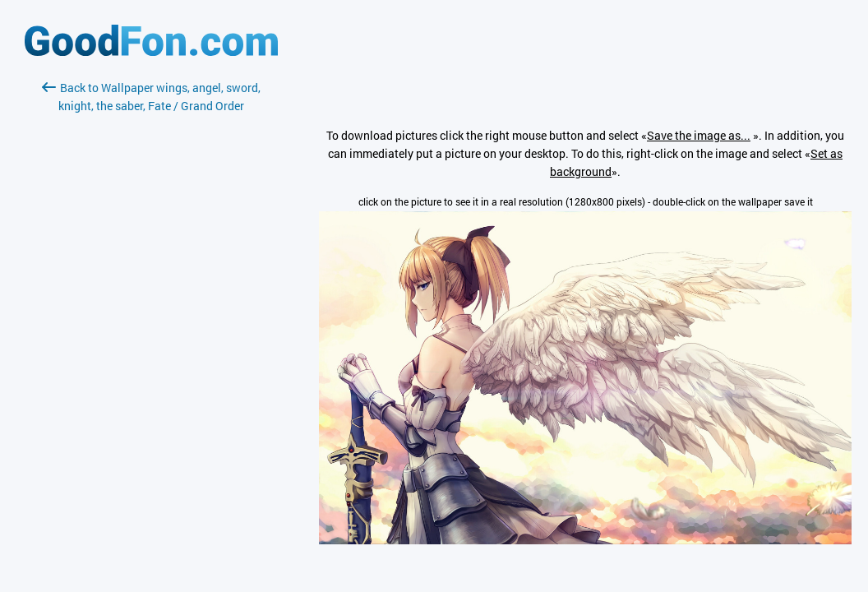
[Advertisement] (151, 310)
